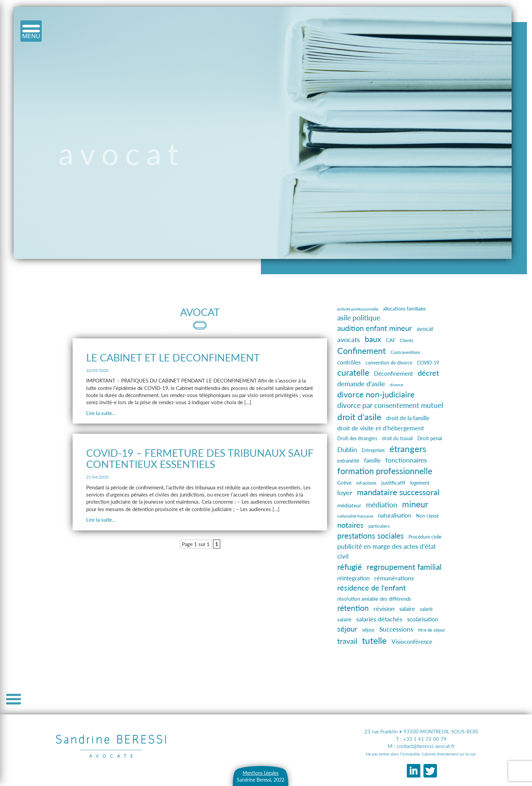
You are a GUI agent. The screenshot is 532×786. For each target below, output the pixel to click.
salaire (407, 609)
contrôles (349, 362)
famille (372, 460)
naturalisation (395, 516)
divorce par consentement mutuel (390, 405)
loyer (345, 492)
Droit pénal (430, 438)
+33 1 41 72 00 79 (425, 739)
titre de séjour (432, 630)
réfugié (350, 567)
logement (420, 483)
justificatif (393, 482)
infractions (366, 483)
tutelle (374, 640)
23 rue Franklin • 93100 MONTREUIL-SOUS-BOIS (421, 731)
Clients (407, 340)
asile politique (359, 318)
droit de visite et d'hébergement (381, 428)
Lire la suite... (101, 413)
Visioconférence (412, 642)
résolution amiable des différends (374, 599)
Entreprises (373, 450)
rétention (353, 608)
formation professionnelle (385, 471)
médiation (382, 505)
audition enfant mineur (375, 328)
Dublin (347, 449)
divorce (396, 385)
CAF (391, 340)
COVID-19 (428, 363)
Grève (344, 482)
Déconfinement (393, 374)
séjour (347, 629)
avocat (425, 329)
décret (428, 373)
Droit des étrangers (357, 438)
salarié (426, 609)
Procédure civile (425, 537)
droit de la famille (408, 418)
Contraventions (405, 352)
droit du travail (397, 438)
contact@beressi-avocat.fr (426, 746)
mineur (415, 504)
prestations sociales (370, 536)
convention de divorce (389, 363)
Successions (396, 629)
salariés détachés (379, 619)
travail (347, 641)
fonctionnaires (406, 460)
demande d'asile (361, 383)
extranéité (348, 461)
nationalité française (355, 516)
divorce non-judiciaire (376, 394)
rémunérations (394, 578)
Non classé (427, 516)
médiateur (349, 505)
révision (384, 609)
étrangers (408, 449)
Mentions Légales (261, 773)
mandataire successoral (398, 492)
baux (373, 339)
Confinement (362, 351)
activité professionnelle (358, 309)
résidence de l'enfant (372, 588)
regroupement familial (404, 567)
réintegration (353, 578)
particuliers (379, 526)
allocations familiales (404, 309)
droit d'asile (359, 417)
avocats (349, 339)
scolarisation (423, 619)
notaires (350, 525)
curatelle (353, 372)
